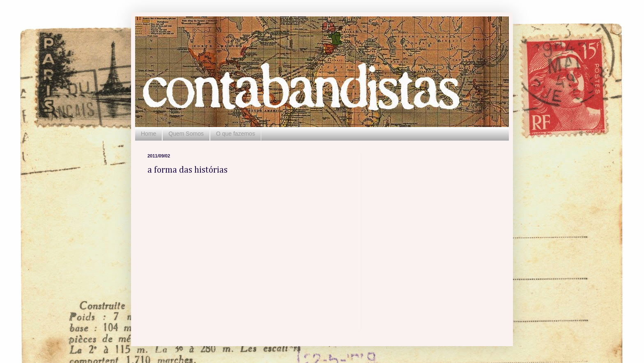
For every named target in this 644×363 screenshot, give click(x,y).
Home (148, 134)
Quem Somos (186, 134)
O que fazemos (236, 134)
